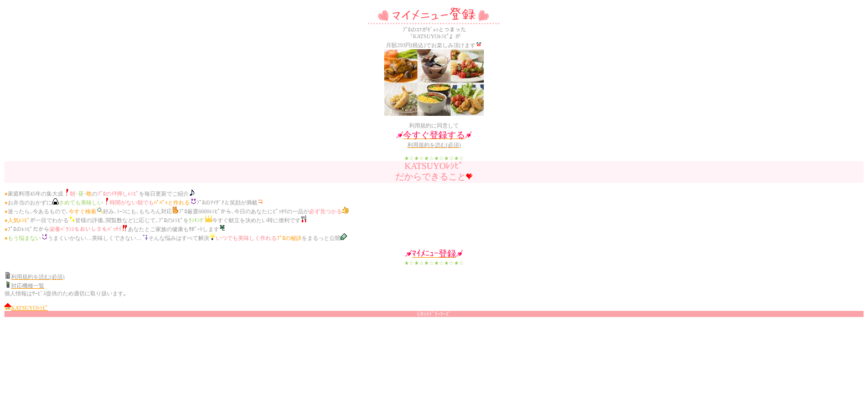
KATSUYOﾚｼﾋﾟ (30, 308)
